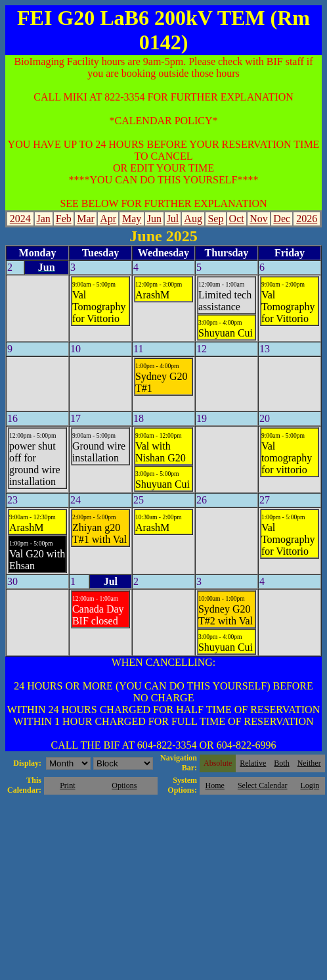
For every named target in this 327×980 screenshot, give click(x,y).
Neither (309, 763)
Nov (259, 219)
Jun (154, 219)
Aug (193, 219)
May (132, 219)
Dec (282, 219)
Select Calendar (263, 785)
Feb (64, 219)
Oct (237, 219)
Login (310, 785)
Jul (173, 219)
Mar (86, 219)
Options (124, 785)
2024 (20, 219)
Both (281, 763)
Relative (253, 763)
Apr (108, 219)
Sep (215, 219)
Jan (43, 219)
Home (215, 785)
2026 (307, 219)
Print (67, 785)
